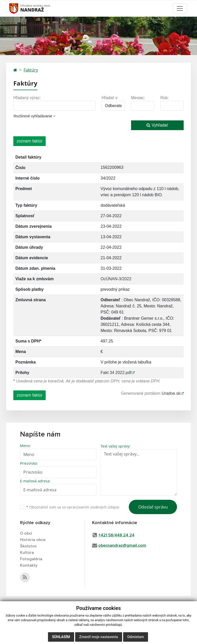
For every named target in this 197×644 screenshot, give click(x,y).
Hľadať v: (110, 98)
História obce (33, 540)
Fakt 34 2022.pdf (116, 373)
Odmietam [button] (136, 637)
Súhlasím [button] (61, 637)
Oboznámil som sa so (73, 507)
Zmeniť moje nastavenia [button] (99, 637)
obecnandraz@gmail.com (122, 545)
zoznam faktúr (29, 141)
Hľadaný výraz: (27, 98)
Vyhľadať (157, 125)
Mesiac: (138, 98)
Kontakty (29, 565)
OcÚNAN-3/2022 (116, 279)
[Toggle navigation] (180, 8)
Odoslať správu (153, 507)
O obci (26, 533)
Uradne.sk (171, 393)
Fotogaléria (31, 559)
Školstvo (28, 546)
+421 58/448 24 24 (116, 535)
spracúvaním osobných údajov (93, 507)
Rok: (165, 98)
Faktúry (31, 70)
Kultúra (27, 553)
